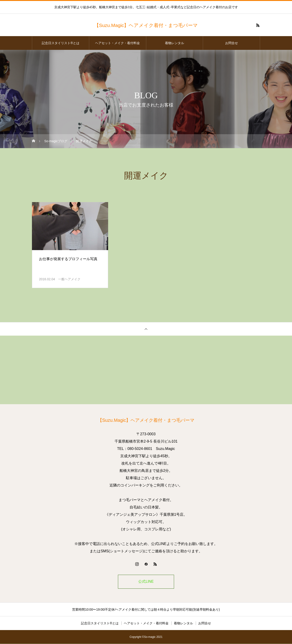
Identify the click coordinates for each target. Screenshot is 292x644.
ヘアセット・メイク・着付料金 (117, 43)
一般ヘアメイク (69, 279)
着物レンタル (175, 43)
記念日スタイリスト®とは (60, 43)
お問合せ (232, 43)
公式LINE (146, 582)
